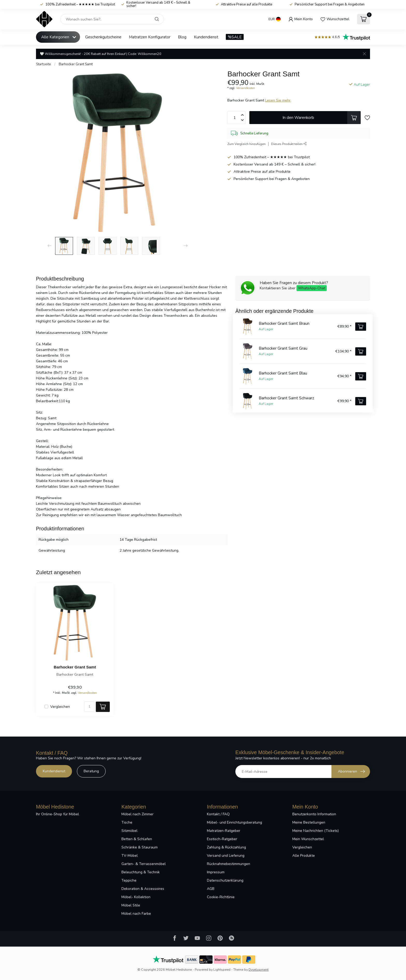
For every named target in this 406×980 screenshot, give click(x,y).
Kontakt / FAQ (218, 814)
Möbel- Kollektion (136, 897)
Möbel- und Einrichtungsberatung (234, 822)
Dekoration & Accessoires (143, 889)
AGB (211, 889)
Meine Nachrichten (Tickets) (316, 831)
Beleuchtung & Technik (141, 872)
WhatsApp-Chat (312, 288)
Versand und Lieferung (226, 856)
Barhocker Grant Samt (76, 64)
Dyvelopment (259, 970)
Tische (127, 822)
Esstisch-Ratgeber (222, 839)
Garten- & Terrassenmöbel (144, 864)
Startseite (44, 64)
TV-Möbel (130, 856)
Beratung (91, 771)
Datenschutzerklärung (225, 880)
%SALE (235, 37)
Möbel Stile (131, 905)
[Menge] (89, 707)
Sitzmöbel (129, 831)
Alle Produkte (304, 856)
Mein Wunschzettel (308, 839)
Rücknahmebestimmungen (229, 864)
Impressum (216, 872)
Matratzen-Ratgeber (224, 831)
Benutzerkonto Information (314, 814)
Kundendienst (206, 37)
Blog (182, 37)
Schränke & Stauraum (140, 847)
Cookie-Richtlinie (221, 897)
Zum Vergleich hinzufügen (247, 144)
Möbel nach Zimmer (137, 814)
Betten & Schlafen (137, 839)
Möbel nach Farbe (136, 914)
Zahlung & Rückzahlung (226, 847)
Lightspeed (222, 970)
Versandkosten (246, 88)
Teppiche (129, 880)
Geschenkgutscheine (103, 37)
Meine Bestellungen (309, 822)
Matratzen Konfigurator (150, 37)
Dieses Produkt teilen (289, 144)
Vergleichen (60, 707)
